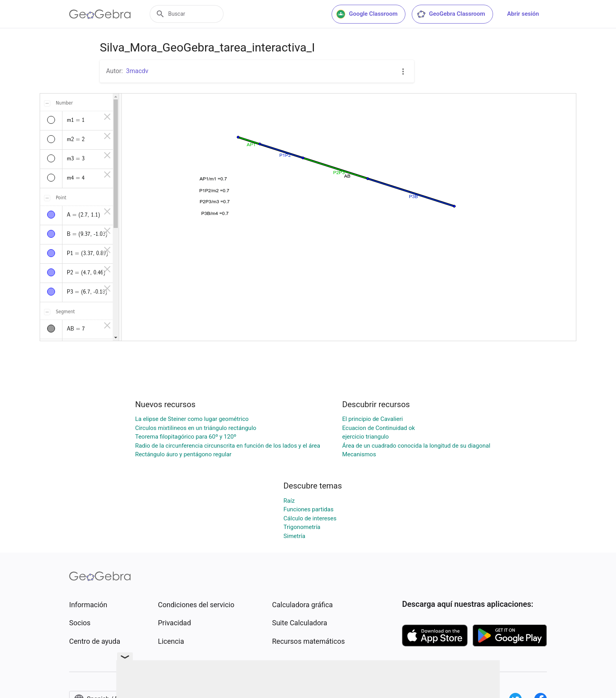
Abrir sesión (523, 14)
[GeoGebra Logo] (100, 14)
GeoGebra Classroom (451, 14)
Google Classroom (367, 14)
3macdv (137, 71)
